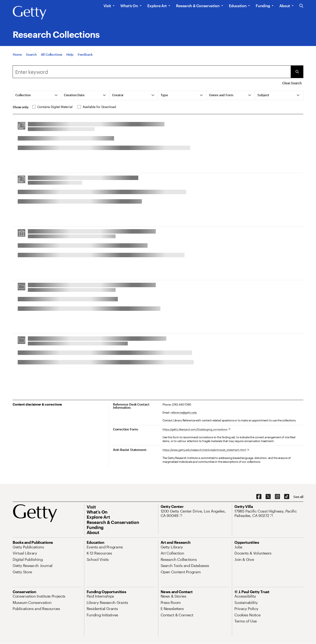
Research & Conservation (198, 6)
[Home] (17, 56)
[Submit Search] (297, 72)
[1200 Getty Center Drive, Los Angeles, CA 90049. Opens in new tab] (195, 513)
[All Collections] (52, 56)
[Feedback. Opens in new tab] (85, 56)
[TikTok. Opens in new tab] (287, 497)
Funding (263, 6)
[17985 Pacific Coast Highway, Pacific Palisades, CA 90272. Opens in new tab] (269, 513)
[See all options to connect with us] (298, 497)
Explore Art (157, 6)
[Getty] (30, 13)
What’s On (129, 6)
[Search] (31, 56)
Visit (107, 6)
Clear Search (292, 83)
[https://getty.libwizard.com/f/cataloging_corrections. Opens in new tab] (196, 430)
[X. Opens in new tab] (268, 497)
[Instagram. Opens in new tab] (277, 497)
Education (238, 6)
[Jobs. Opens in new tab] (238, 547)
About (285, 6)
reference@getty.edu (184, 413)
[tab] (37, 95)
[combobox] (152, 72)
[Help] (70, 56)
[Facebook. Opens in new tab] (259, 497)
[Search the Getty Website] (301, 6)
